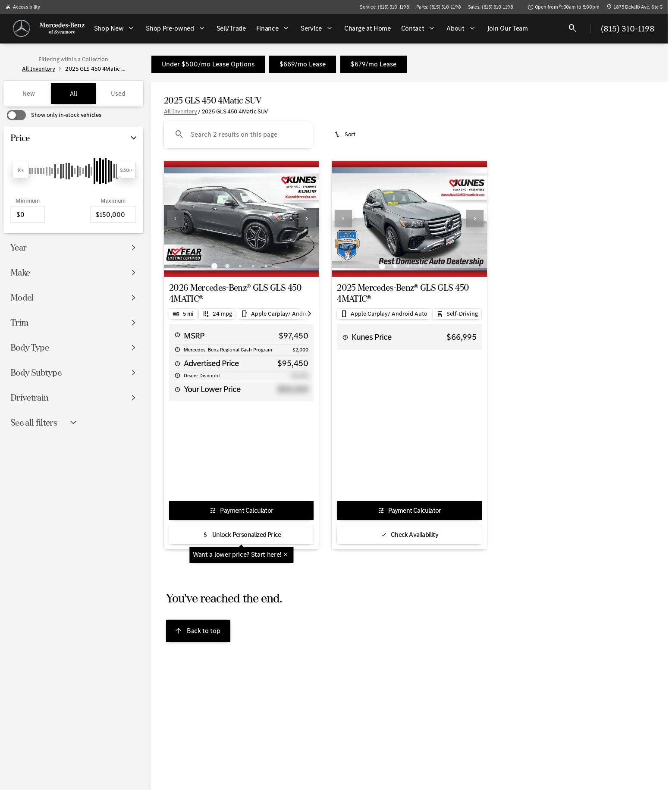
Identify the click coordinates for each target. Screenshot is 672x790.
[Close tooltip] (286, 555)
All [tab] (74, 94)
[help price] (177, 364)
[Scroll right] (309, 314)
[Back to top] (198, 631)
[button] (176, 219)
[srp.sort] (345, 135)
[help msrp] (177, 335)
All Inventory (180, 111)
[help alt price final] (177, 389)
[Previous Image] (176, 219)
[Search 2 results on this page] (238, 135)
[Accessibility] (23, 7)
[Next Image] (307, 219)
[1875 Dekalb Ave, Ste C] (634, 7)
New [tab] (29, 94)
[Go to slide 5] (266, 266)
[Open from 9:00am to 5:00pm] (563, 7)
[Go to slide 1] (214, 266)
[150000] (113, 214)
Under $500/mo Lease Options (208, 64)
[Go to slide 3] (240, 266)
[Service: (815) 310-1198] (384, 7)
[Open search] (573, 28)
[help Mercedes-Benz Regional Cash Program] (177, 349)
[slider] (20, 170)
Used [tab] (118, 94)
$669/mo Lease (303, 64)
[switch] (54, 115)
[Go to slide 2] (227, 266)
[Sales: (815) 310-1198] (491, 7)
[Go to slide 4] (253, 266)
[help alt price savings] (177, 375)
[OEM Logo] (22, 28)
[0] (28, 214)
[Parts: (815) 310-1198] (439, 7)
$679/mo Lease (374, 64)
